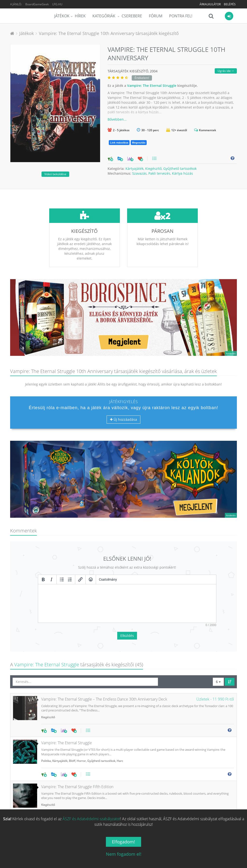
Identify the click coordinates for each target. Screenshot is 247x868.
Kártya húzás (182, 173)
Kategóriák (104, 16)
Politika (46, 725)
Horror (81, 725)
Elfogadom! (123, 842)
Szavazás (139, 173)
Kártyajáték (134, 169)
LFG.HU (57, 4)
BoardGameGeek (37, 4)
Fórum (156, 16)
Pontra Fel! (181, 16)
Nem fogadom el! (124, 854)
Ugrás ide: (226, 71)
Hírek (80, 16)
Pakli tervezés (159, 173)
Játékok (62, 16)
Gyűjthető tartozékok (180, 169)
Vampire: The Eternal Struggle (152, 86)
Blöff (72, 725)
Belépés (230, 4)
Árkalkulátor (210, 4)
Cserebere (132, 16)
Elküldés (127, 600)
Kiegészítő (153, 169)
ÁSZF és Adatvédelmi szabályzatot (91, 819)
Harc (120, 725)
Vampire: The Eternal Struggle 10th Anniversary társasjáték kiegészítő (109, 33)
